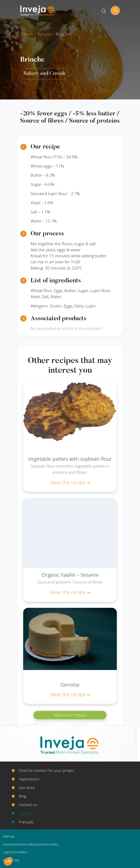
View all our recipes (70, 715)
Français (26, 822)
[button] (8, 861)
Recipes (44, 34)
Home (27, 34)
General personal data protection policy (31, 844)
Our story (27, 787)
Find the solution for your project (47, 770)
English (25, 813)
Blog (23, 796)
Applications (29, 779)
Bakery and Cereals (45, 74)
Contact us (28, 805)
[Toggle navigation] (115, 10)
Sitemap (9, 836)
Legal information (15, 852)
